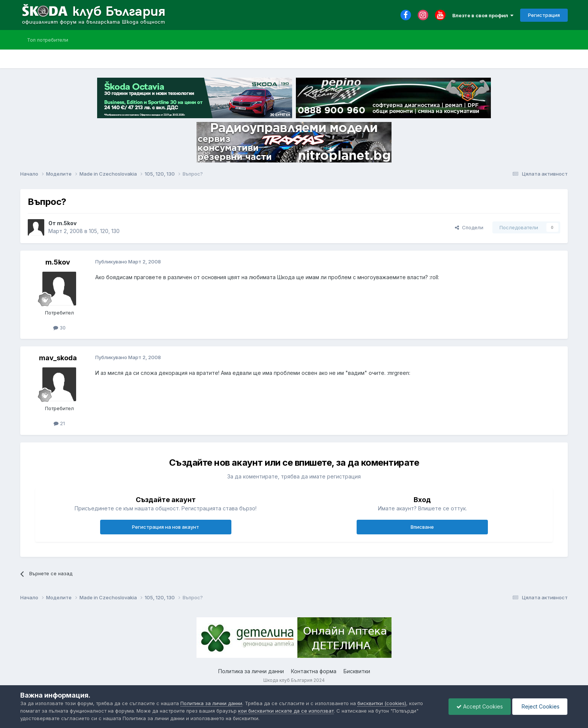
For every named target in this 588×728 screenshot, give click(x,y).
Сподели (469, 227)
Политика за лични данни (251, 671)
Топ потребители (48, 40)
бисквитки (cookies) (382, 703)
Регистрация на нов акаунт (166, 527)
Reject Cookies (540, 706)
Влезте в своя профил (483, 15)
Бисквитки (357, 671)
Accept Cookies (480, 706)
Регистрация (544, 15)
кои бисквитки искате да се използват (286, 711)
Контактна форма (314, 671)
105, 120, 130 (104, 231)
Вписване (422, 527)
